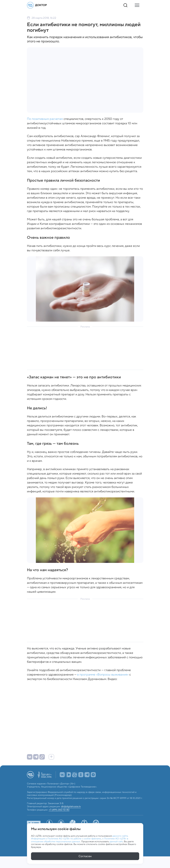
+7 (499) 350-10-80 (59, 818)
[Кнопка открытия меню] (137, 5)
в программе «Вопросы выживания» (103, 674)
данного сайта (120, 836)
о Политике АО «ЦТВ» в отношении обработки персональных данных (80, 840)
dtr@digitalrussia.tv (71, 815)
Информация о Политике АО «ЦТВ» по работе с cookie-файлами (66, 838)
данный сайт (116, 841)
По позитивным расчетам (45, 119)
